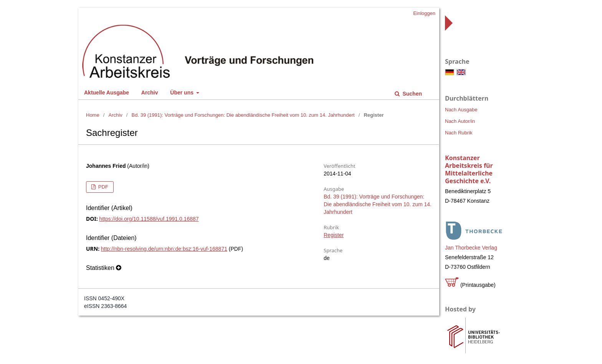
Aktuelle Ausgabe (107, 93)
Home (93, 115)
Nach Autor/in (460, 121)
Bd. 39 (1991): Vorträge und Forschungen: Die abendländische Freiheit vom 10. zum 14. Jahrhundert (243, 115)
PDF (103, 187)
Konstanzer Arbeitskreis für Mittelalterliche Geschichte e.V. (469, 169)
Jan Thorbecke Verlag (471, 248)
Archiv (150, 93)
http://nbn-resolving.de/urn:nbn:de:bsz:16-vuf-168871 (164, 249)
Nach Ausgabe (461, 110)
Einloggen (424, 13)
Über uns (183, 93)
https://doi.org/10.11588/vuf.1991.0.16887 (149, 219)
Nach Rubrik (459, 133)
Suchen (412, 94)
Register (334, 235)
